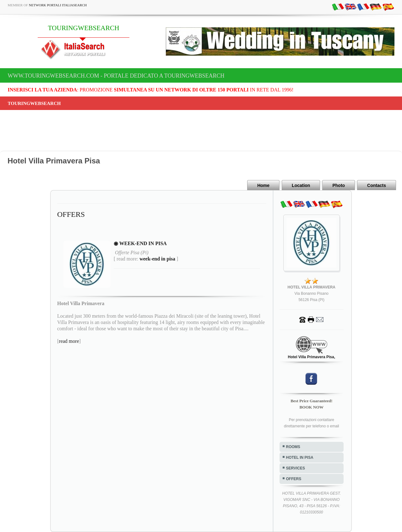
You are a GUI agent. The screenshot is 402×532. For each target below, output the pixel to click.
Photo (339, 185)
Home (263, 185)
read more (69, 341)
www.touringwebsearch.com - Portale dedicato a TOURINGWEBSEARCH (116, 76)
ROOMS (293, 447)
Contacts (377, 185)
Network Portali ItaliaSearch (58, 5)
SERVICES (296, 468)
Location (301, 185)
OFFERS (294, 479)
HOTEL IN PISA (300, 458)
